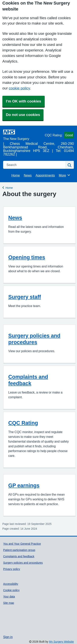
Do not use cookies (23, 115)
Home (16, 175)
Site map (9, 603)
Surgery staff (25, 297)
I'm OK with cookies (24, 101)
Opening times (27, 257)
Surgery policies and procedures (34, 339)
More (65, 175)
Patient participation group (19, 550)
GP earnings (24, 485)
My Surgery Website (61, 642)
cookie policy (19, 88)
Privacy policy (12, 569)
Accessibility (11, 584)
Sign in (8, 637)
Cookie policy (11, 590)
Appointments (45, 175)
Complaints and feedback (28, 380)
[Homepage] (23, 135)
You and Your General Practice (22, 544)
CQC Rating (23, 423)
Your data (9, 597)
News (28, 175)
